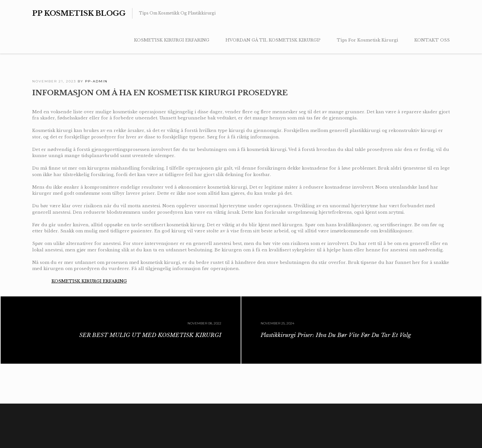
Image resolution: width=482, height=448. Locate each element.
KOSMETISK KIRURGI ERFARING (172, 40)
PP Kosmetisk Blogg (79, 13)
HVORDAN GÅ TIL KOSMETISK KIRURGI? (273, 40)
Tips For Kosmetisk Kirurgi (367, 40)
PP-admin (96, 81)
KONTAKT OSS (432, 40)
